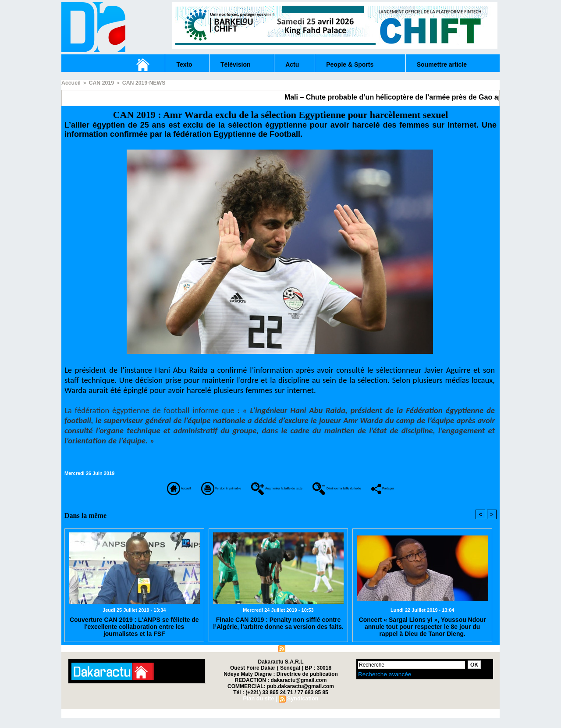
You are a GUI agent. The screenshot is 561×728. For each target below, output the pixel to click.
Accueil (70, 82)
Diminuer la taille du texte (425, 486)
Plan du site (259, 658)
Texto (184, 64)
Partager (280, 498)
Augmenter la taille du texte (292, 486)
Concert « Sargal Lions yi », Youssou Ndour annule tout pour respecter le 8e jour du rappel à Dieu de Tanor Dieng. (422, 635)
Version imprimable (171, 486)
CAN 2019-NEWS (137, 82)
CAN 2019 (98, 82)
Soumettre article (442, 64)
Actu (292, 64)
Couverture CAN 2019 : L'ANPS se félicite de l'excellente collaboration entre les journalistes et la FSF (134, 635)
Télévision (235, 64)
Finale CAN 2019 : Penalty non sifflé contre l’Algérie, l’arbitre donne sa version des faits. (278, 632)
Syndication (302, 658)
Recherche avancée (380, 684)
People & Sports (350, 64)
